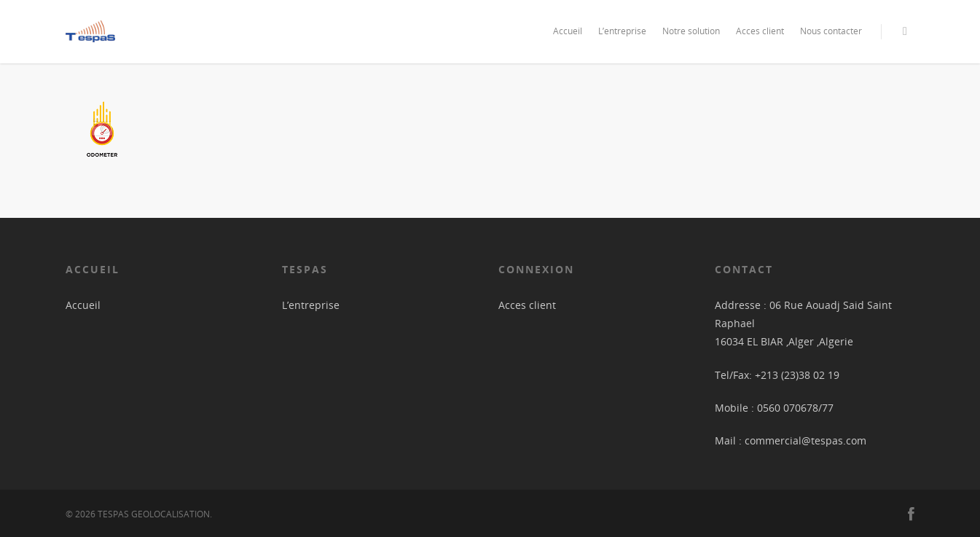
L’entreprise (622, 31)
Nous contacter (831, 31)
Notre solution (691, 31)
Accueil (568, 31)
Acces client (760, 31)
